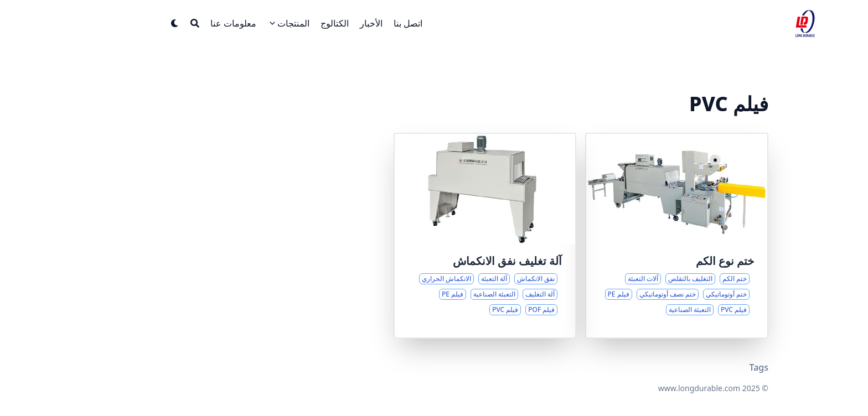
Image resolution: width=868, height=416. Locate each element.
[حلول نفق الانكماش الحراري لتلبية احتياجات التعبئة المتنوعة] (434, 236)
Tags (708, 367)
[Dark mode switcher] (124, 23)
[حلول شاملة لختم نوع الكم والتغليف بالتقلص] (626, 236)
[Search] (144, 23)
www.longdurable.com (648, 388)
